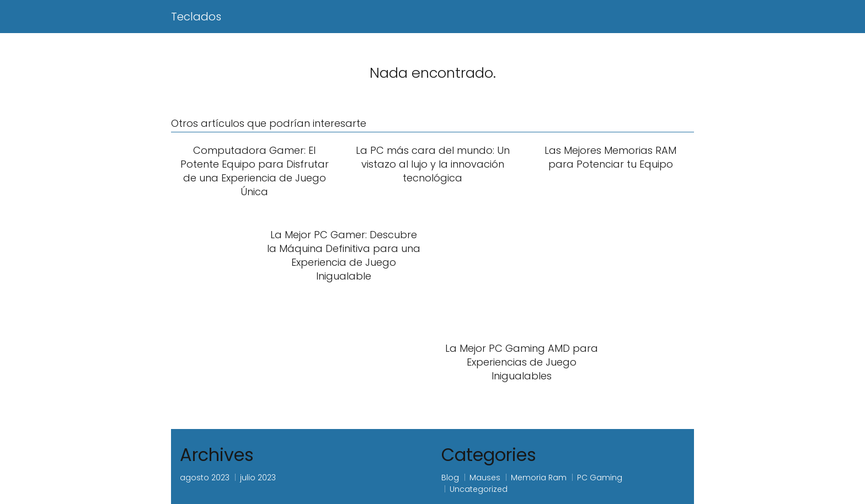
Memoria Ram (539, 478)
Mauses (485, 478)
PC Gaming (600, 478)
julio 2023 (258, 478)
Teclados (196, 17)
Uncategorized (479, 489)
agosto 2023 (205, 478)
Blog (450, 478)
